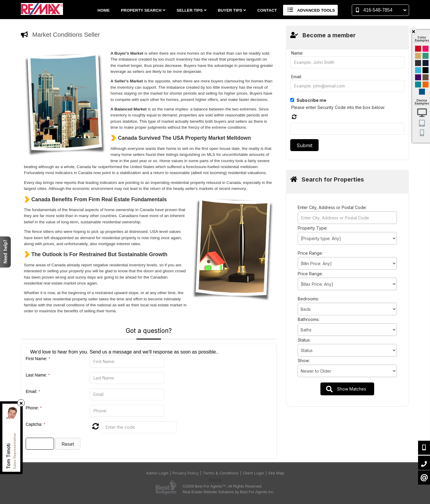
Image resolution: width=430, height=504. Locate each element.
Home (103, 10)
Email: (33, 391)
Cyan (418, 70)
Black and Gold (418, 63)
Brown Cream (426, 77)
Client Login (253, 473)
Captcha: (35, 424)
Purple (418, 77)
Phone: (34, 408)
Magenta (426, 49)
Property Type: (313, 228)
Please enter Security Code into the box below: (338, 107)
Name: (297, 53)
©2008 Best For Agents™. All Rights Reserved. (222, 486)
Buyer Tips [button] (232, 10)
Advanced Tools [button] (310, 10)
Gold (418, 56)
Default (422, 92)
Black (426, 70)
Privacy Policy (186, 473)
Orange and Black (426, 84)
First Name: (38, 359)
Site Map (276, 473)
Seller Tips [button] (191, 10)
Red (418, 49)
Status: (304, 340)
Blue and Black (418, 84)
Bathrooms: (309, 319)
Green (426, 56)
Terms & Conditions (221, 473)
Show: (304, 361)
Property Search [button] (143, 10)
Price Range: (310, 253)
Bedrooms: (308, 299)
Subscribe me (311, 100)
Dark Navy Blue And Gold (426, 63)
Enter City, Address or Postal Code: (332, 207)
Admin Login (157, 473)
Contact (267, 10)
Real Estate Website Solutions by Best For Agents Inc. (228, 492)
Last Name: (38, 375)
